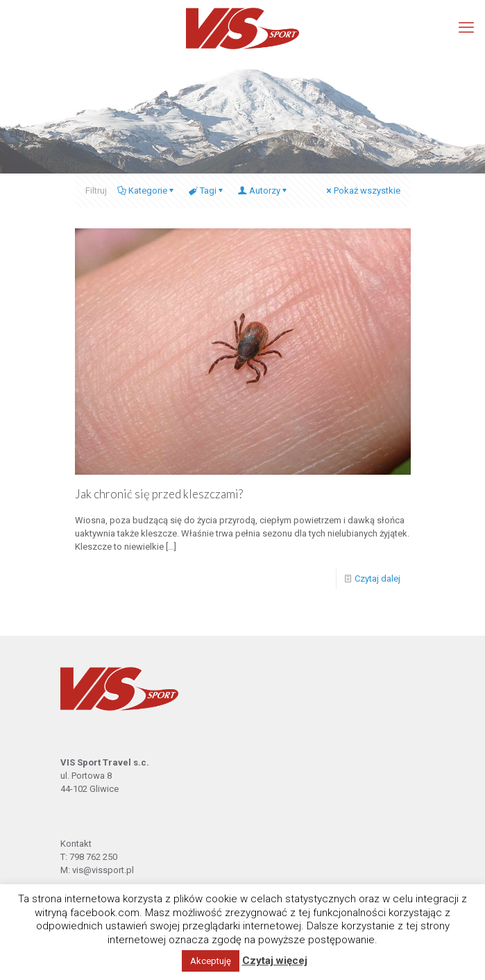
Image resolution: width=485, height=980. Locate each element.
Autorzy (264, 191)
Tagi (207, 191)
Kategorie (147, 191)
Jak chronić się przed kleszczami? (159, 494)
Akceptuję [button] (211, 961)
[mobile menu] (466, 28)
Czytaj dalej (377, 578)
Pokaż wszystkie (363, 191)
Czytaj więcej (275, 961)
